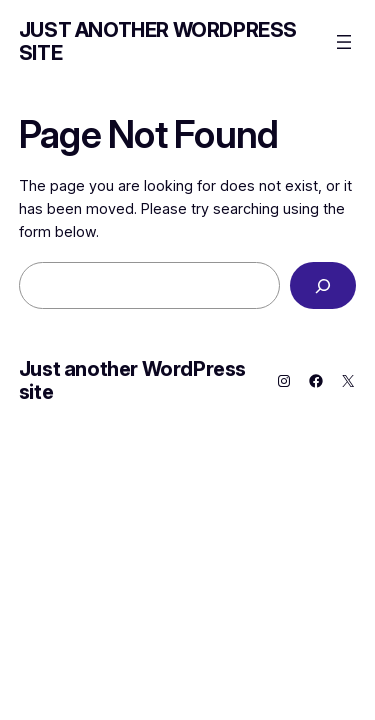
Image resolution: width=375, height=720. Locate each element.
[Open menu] (344, 42)
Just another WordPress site (158, 41)
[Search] (323, 285)
